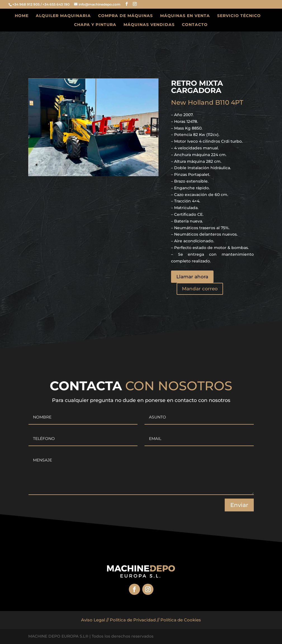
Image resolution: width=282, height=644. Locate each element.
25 (151, 165)
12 (89, 165)
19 (122, 165)
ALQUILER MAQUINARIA (63, 16)
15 (103, 165)
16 (108, 165)
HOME (22, 16)
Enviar (239, 505)
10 (79, 165)
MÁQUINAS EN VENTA (185, 16)
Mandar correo (200, 289)
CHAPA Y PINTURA (95, 25)
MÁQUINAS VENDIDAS (149, 25)
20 (127, 165)
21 (131, 165)
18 (117, 165)
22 (136, 165)
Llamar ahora (192, 277)
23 (141, 165)
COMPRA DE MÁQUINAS (125, 16)
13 (93, 165)
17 (112, 165)
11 (84, 165)
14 (98, 165)
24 (146, 165)
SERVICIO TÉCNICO (239, 16)
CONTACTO (195, 25)
